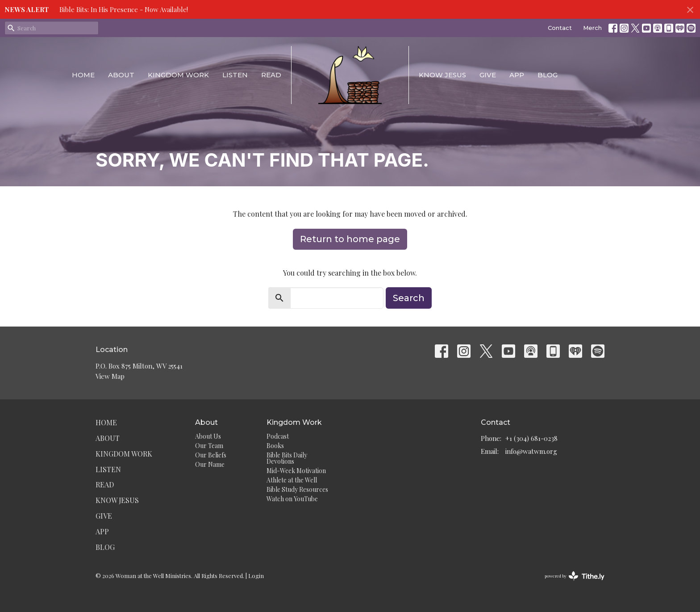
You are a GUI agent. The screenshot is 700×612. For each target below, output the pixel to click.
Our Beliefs (211, 455)
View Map (110, 376)
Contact (560, 28)
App (517, 75)
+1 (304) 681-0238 (531, 438)
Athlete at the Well (292, 480)
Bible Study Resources (297, 489)
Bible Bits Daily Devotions (287, 458)
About (121, 75)
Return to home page (350, 239)
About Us (208, 436)
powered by (575, 576)
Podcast (278, 436)
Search (409, 298)
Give (488, 75)
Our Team (209, 446)
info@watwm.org (531, 451)
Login (256, 576)
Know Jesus (442, 75)
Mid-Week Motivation (296, 471)
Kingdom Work (178, 75)
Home (83, 75)
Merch (592, 28)
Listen (235, 75)
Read (271, 75)
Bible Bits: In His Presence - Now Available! (124, 9)
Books (275, 446)
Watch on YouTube (292, 499)
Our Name (210, 464)
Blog (548, 75)
